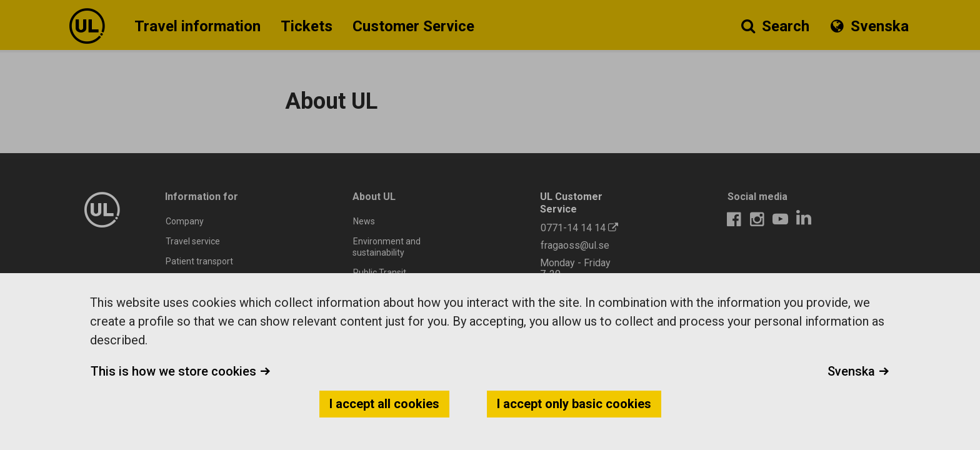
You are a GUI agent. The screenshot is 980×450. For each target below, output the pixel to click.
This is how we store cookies (181, 371)
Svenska (858, 371)
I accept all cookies (384, 404)
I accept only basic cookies (574, 404)
